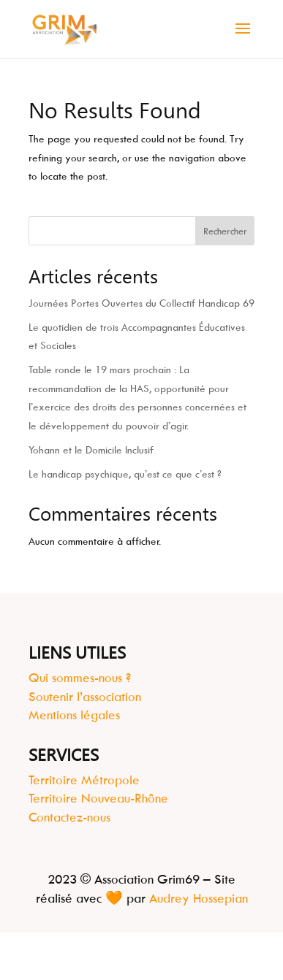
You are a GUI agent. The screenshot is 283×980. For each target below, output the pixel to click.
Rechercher (225, 231)
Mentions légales (74, 715)
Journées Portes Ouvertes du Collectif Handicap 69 (141, 303)
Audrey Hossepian (199, 898)
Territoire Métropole (84, 780)
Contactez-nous (69, 817)
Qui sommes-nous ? (80, 678)
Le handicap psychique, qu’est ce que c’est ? (125, 474)
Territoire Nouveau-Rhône (98, 798)
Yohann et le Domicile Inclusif (91, 449)
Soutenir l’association (85, 697)
